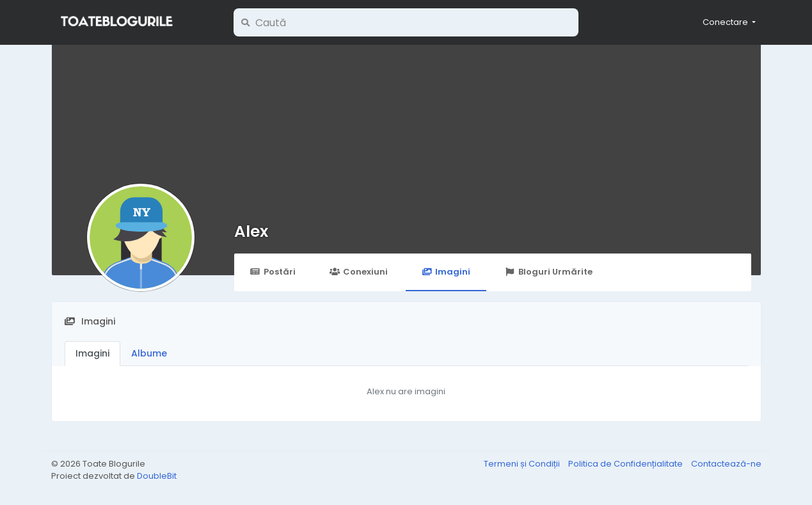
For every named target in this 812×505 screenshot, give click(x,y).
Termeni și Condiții (523, 464)
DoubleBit (157, 476)
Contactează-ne (726, 464)
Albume (149, 353)
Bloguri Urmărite (548, 272)
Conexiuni (359, 272)
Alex (251, 231)
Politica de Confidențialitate (626, 464)
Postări (273, 272)
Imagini (446, 272)
